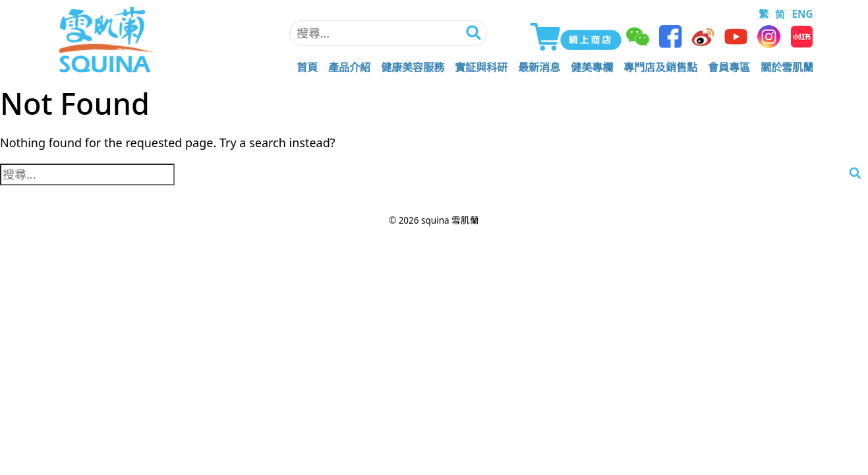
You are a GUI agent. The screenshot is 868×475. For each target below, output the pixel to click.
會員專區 (729, 67)
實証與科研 (481, 67)
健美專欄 (592, 67)
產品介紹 (349, 67)
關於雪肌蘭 (787, 67)
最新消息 (539, 67)
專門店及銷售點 (660, 67)
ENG (802, 14)
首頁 (307, 67)
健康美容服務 (413, 67)
